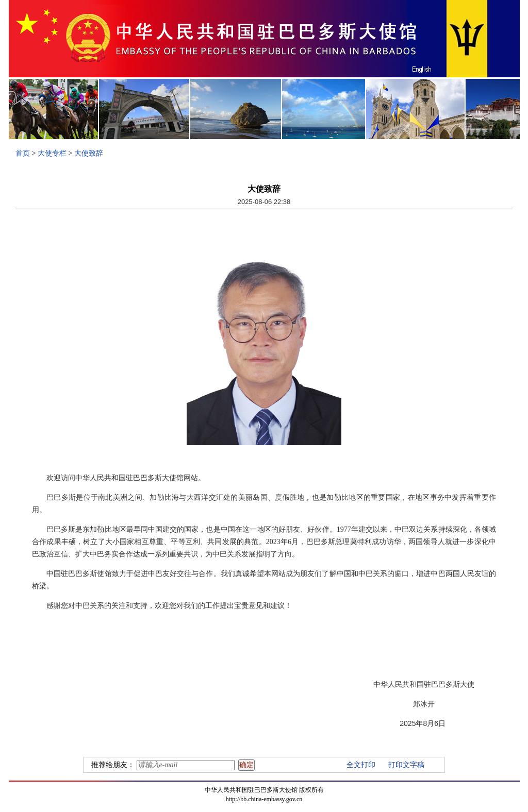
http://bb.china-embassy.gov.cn (264, 799)
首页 (23, 153)
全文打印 (361, 765)
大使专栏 (52, 153)
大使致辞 (89, 153)
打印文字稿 (406, 765)
